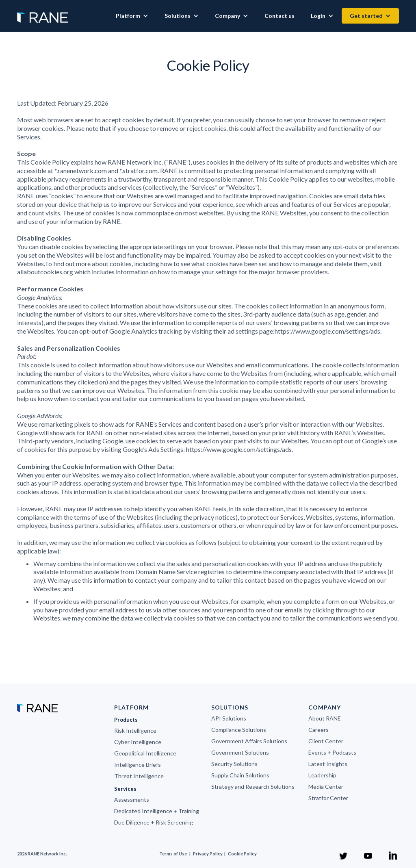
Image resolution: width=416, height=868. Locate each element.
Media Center (326, 787)
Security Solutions (234, 764)
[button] (132, 16)
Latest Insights (328, 764)
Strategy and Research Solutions (253, 787)
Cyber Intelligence (138, 742)
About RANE (325, 718)
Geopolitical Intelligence (145, 753)
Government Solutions (240, 752)
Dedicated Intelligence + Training (157, 811)
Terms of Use (173, 854)
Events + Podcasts (332, 752)
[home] (42, 13)
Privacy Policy (208, 854)
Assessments (132, 800)
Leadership (322, 775)
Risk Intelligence (135, 730)
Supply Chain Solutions (240, 775)
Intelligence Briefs (138, 765)
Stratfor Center (328, 798)
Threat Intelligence (139, 776)
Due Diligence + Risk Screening (154, 822)
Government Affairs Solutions (249, 741)
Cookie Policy (242, 854)
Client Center (326, 741)
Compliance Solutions (239, 730)
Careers (318, 730)
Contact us (279, 16)
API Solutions (229, 718)
